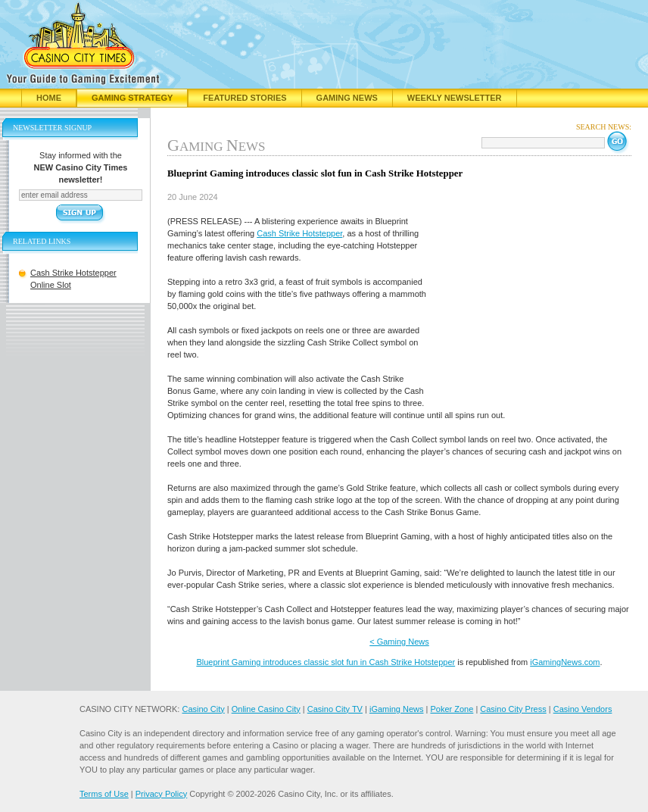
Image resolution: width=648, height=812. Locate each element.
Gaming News (347, 98)
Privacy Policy (161, 794)
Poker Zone (452, 709)
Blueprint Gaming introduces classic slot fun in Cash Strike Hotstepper (326, 662)
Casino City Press (513, 709)
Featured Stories (245, 98)
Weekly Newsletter (455, 98)
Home (49, 98)
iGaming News (397, 709)
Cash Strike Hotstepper (299, 233)
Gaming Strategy (132, 98)
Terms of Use (104, 794)
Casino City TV (335, 709)
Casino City (203, 709)
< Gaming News (399, 642)
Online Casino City (266, 709)
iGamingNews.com (565, 662)
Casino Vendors (583, 709)
